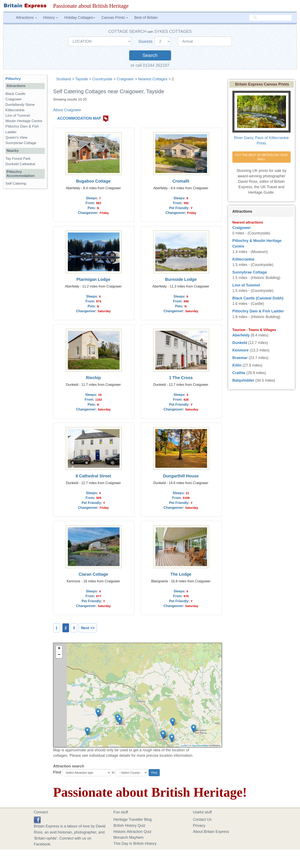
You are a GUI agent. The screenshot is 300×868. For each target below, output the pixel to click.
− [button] (59, 655)
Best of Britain (146, 18)
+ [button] (59, 649)
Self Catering (16, 183)
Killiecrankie (15, 110)
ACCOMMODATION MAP (79, 119)
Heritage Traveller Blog (133, 819)
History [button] (51, 18)
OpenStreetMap (200, 745)
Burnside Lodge (181, 279)
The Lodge (181, 574)
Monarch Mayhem (129, 837)
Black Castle (15, 94)
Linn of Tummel (18, 116)
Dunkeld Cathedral (20, 164)
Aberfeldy (241, 335)
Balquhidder (243, 380)
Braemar (240, 358)
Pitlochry (13, 79)
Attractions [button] (26, 18)
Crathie (239, 373)
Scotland (64, 79)
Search (150, 55)
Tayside (82, 79)
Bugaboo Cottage (93, 181)
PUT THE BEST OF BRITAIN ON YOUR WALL (262, 157)
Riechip (93, 378)
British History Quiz (129, 826)
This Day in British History (135, 844)
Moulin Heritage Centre (24, 121)
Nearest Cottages (153, 79)
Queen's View (16, 137)
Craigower (125, 79)
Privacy (199, 826)
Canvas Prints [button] (115, 18)
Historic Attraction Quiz (133, 832)
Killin (237, 365)
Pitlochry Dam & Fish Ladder (258, 311)
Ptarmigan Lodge (93, 279)
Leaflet (184, 745)
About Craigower (67, 110)
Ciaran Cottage (93, 574)
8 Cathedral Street (93, 476)
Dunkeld (240, 343)
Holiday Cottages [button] (80, 18)
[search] (270, 18)
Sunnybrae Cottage (21, 143)
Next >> (88, 628)
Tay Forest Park (18, 159)
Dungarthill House (181, 476)
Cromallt (181, 181)
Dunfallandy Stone (20, 105)
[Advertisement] (25, 256)
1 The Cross (181, 378)
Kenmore (241, 350)
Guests (146, 41)
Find (57, 772)
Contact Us (202, 819)
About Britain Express (211, 832)
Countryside (102, 79)
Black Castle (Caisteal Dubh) (258, 298)
